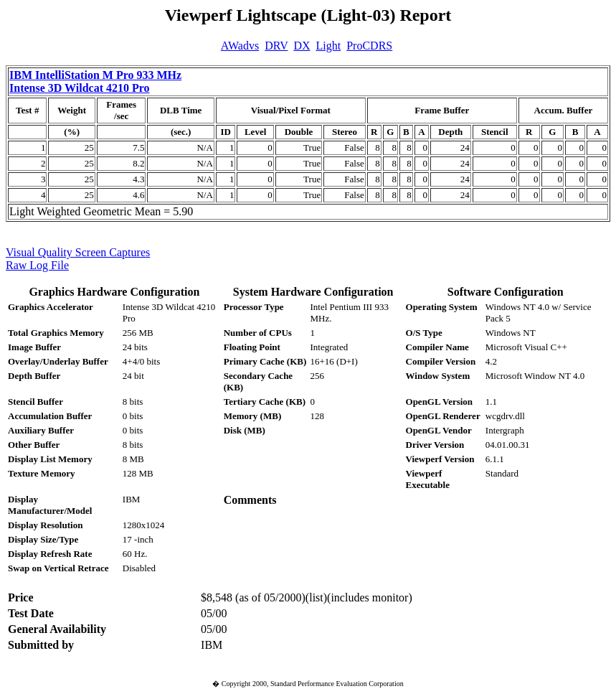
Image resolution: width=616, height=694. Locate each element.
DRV (276, 46)
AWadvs (240, 46)
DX (302, 46)
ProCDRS (369, 46)
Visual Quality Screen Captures (78, 252)
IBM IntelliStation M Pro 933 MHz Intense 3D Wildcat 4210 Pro (95, 81)
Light (329, 46)
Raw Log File (37, 265)
